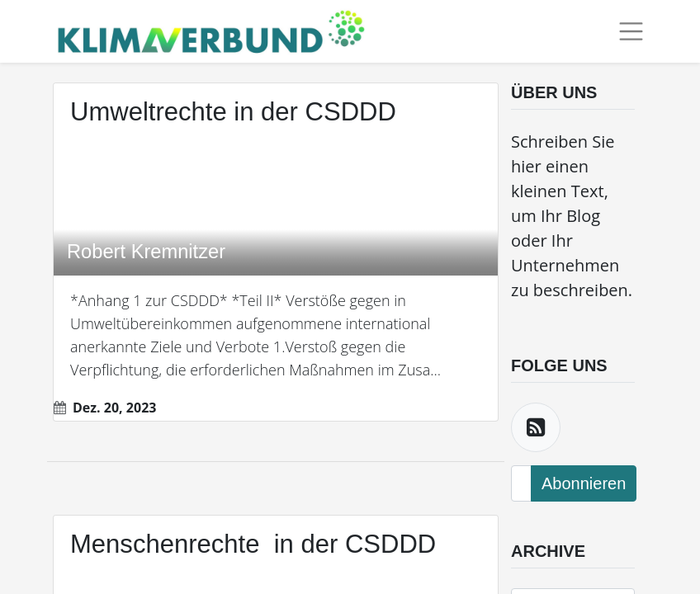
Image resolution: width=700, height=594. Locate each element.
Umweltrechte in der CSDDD (233, 112)
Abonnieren (584, 483)
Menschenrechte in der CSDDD (253, 544)
